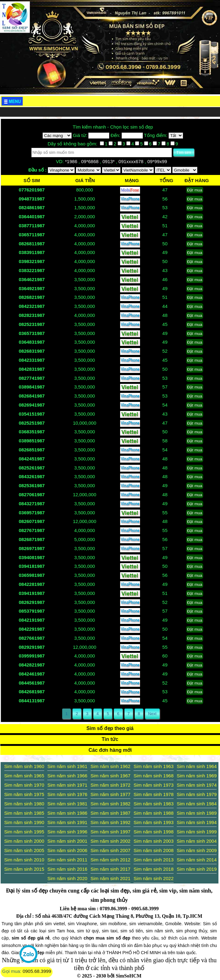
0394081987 (32, 557)
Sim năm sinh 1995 (24, 832)
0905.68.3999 (37, 971)
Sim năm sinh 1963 (153, 766)
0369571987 (32, 513)
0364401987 (32, 217)
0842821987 (32, 665)
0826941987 (32, 405)
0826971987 (32, 548)
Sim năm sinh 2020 (67, 878)
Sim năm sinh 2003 (153, 841)
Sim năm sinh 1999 (197, 832)
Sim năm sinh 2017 (110, 869)
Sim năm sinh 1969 (197, 776)
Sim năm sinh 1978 (153, 794)
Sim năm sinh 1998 (153, 832)
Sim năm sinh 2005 (24, 850)
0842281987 (32, 584)
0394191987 (32, 593)
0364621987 (32, 279)
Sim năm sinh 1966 (67, 776)
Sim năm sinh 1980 (24, 804)
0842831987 (32, 369)
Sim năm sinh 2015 (24, 869)
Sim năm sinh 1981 (67, 804)
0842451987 (32, 459)
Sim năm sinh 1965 (24, 776)
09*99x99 (158, 161)
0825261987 (32, 468)
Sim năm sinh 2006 (67, 850)
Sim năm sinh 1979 (197, 794)
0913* (109, 161)
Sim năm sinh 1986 (67, 813)
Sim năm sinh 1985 (24, 813)
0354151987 (32, 414)
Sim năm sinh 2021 (110, 878)
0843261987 (32, 476)
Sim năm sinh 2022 (153, 878)
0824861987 (32, 207)
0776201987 (32, 190)
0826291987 (32, 602)
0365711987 (32, 235)
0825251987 (32, 423)
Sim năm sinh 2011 (67, 860)
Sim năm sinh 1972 (110, 785)
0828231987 (32, 315)
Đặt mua (195, 190)
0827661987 (32, 638)
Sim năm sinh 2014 (197, 860)
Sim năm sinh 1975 (24, 794)
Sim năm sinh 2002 (110, 841)
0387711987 (32, 226)
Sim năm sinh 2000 (24, 841)
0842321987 (32, 306)
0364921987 (32, 288)
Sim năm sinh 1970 (24, 785)
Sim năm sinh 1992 (110, 822)
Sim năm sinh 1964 (197, 766)
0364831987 (32, 342)
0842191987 (32, 620)
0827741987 (32, 378)
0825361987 (32, 485)
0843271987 (32, 504)
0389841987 (32, 387)
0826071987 (32, 521)
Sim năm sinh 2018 (153, 869)
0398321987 (32, 261)
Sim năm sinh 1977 (110, 794)
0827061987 (32, 495)
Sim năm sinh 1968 (153, 776)
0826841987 (32, 396)
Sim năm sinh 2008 (153, 850)
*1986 (72, 161)
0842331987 (32, 360)
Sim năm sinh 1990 (24, 822)
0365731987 (32, 333)
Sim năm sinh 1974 (197, 785)
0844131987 (32, 701)
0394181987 (32, 566)
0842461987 (32, 674)
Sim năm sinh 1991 (67, 822)
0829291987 (32, 647)
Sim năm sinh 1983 (153, 804)
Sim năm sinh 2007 (110, 850)
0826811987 (32, 244)
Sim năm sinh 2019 (197, 869)
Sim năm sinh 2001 (67, 841)
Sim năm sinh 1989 (197, 813)
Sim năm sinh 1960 (24, 766)
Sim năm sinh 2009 (197, 850)
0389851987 (32, 441)
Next (152, 714)
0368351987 (32, 432)
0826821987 (32, 297)
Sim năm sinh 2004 (197, 841)
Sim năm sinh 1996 (67, 832)
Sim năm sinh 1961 (67, 766)
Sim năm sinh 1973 (153, 785)
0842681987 (32, 692)
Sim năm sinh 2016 (67, 869)
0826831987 (32, 351)
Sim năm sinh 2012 (110, 860)
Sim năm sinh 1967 (110, 776)
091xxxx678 (132, 161)
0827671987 (32, 530)
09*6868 (91, 161)
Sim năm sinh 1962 (110, 766)
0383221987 (32, 270)
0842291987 (32, 629)
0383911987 (32, 252)
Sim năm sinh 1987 (110, 813)
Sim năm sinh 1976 (67, 794)
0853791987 (32, 611)
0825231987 (32, 324)
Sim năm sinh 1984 (197, 804)
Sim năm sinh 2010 (24, 860)
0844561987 (32, 683)
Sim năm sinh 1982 (110, 804)
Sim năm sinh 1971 (67, 785)
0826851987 (32, 450)
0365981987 (32, 575)
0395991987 (32, 656)
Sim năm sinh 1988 (153, 813)
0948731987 (32, 199)
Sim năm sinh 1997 (110, 832)
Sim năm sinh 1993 (153, 822)
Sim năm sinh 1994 (197, 822)
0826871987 (32, 539)
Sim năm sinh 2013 (153, 860)
